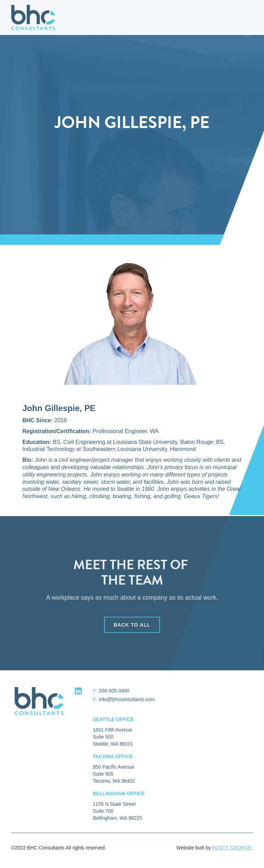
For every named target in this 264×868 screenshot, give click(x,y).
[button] (254, 17)
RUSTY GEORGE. (233, 848)
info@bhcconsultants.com (127, 699)
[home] (31, 17)
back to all (132, 627)
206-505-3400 (114, 691)
